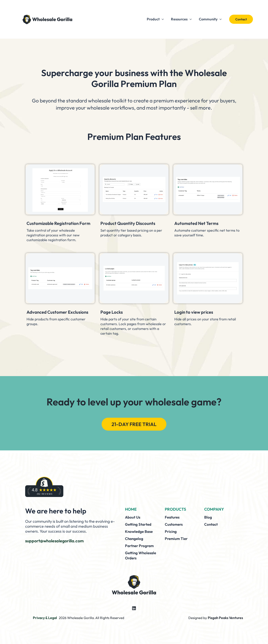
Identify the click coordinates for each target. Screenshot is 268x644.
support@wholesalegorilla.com (58, 542)
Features (173, 518)
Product (155, 19)
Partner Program (140, 546)
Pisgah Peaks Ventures (226, 618)
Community (210, 19)
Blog (208, 518)
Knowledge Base (140, 532)
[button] (162, 19)
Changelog (135, 539)
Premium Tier (177, 539)
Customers (175, 525)
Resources (181, 19)
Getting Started (139, 525)
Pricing (171, 532)
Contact (212, 525)
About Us (133, 518)
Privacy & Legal (45, 618)
